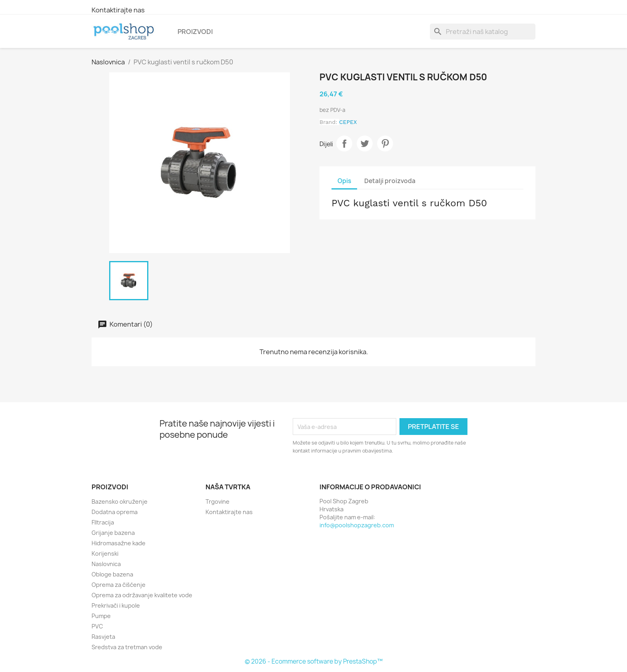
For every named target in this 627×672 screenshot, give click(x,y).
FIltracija (103, 522)
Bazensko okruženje (120, 502)
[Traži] (483, 32)
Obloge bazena (112, 574)
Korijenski (105, 553)
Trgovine (218, 502)
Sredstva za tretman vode (127, 647)
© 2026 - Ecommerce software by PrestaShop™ (314, 661)
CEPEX (348, 122)
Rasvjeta (103, 637)
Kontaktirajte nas (118, 10)
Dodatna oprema (115, 512)
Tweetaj (365, 144)
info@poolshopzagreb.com (357, 525)
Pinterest (385, 144)
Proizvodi (195, 32)
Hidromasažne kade (119, 543)
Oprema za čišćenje (119, 585)
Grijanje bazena (113, 533)
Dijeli (344, 144)
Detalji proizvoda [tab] (390, 181)
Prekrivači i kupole (116, 605)
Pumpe (101, 616)
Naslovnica (106, 564)
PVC (97, 626)
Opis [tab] (344, 181)
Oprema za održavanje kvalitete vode (142, 595)
